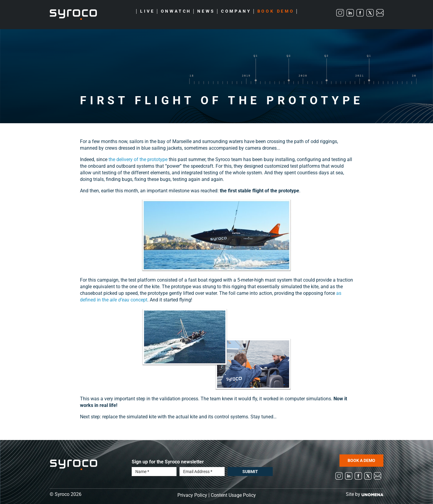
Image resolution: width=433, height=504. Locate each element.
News (206, 11)
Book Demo (276, 11)
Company (236, 11)
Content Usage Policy (233, 495)
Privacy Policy (192, 495)
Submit (250, 472)
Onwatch (176, 11)
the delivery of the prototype (138, 159)
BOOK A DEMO (361, 460)
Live (147, 11)
